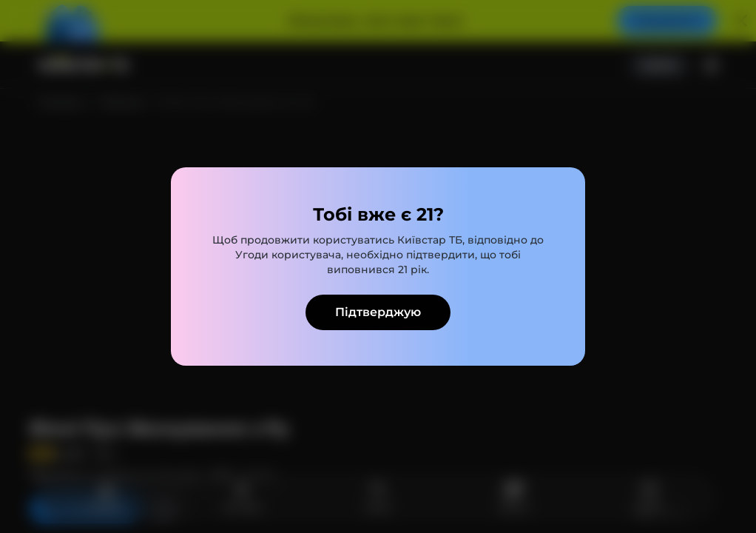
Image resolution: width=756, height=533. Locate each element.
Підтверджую (378, 312)
